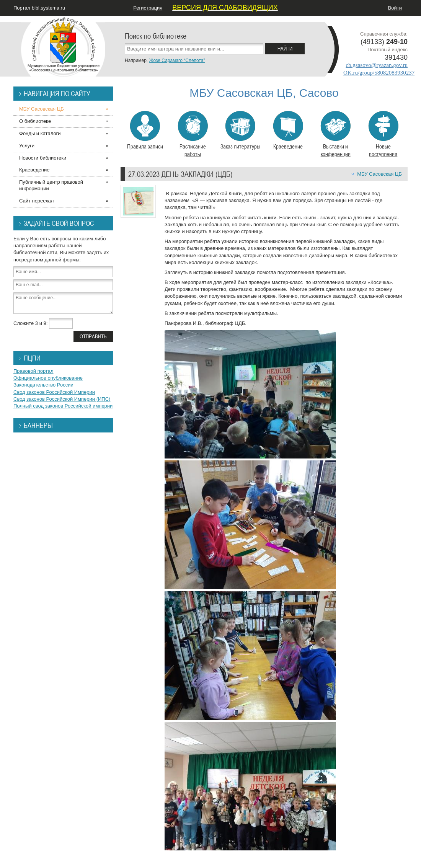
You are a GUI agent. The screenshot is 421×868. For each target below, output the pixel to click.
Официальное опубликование (48, 378)
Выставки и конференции (335, 134)
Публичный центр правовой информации (51, 185)
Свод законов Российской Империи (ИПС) (62, 399)
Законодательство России (43, 385)
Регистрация (148, 8)
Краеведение (288, 131)
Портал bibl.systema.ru (39, 8)
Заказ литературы (240, 131)
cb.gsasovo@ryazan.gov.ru (377, 65)
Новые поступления (383, 134)
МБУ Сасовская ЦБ (379, 174)
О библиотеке (35, 121)
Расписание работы (193, 134)
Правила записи (145, 131)
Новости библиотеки (43, 158)
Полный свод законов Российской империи (63, 406)
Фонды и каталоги (40, 133)
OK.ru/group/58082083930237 (379, 73)
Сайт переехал (36, 201)
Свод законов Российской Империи (54, 392)
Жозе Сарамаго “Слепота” (177, 60)
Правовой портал (33, 371)
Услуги (27, 146)
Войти (395, 8)
